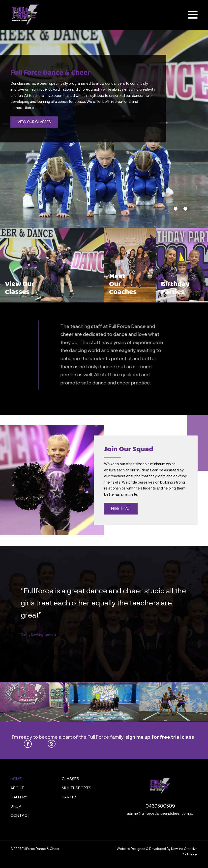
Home (16, 779)
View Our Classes (34, 122)
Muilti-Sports (76, 788)
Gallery (19, 797)
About (17, 788)
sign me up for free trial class (160, 737)
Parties (70, 797)
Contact (20, 816)
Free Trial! (121, 509)
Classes (70, 779)
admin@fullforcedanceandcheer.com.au (160, 814)
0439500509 (160, 806)
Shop (16, 807)
